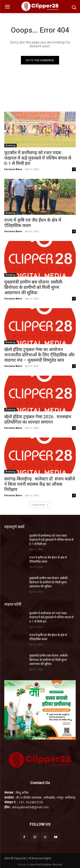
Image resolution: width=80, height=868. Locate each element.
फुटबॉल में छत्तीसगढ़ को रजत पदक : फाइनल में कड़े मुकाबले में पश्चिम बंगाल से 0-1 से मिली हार (38, 158)
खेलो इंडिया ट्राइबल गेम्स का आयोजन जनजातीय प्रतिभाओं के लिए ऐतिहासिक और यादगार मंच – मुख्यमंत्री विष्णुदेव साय (39, 355)
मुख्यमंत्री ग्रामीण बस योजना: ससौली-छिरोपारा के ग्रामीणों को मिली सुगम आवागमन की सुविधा (34, 287)
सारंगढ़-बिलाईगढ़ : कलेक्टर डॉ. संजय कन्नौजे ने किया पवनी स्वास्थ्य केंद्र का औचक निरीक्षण (40, 484)
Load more (40, 505)
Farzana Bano (13, 169)
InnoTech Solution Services (46, 864)
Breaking (10, 145)
